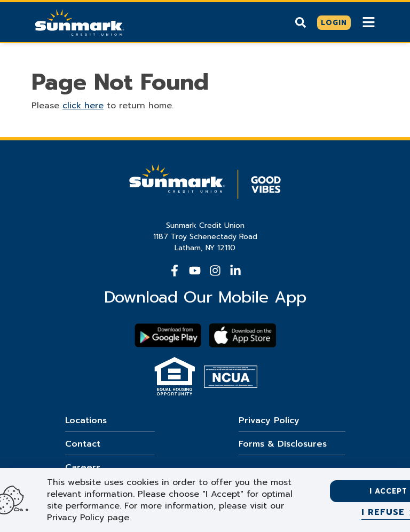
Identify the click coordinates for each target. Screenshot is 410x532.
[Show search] (301, 22)
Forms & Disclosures (283, 444)
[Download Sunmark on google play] (168, 335)
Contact (83, 444)
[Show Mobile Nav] (369, 22)
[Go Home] (80, 21)
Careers (83, 467)
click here (83, 106)
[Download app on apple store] (243, 335)
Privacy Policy (269, 420)
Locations (86, 420)
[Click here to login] (334, 23)
